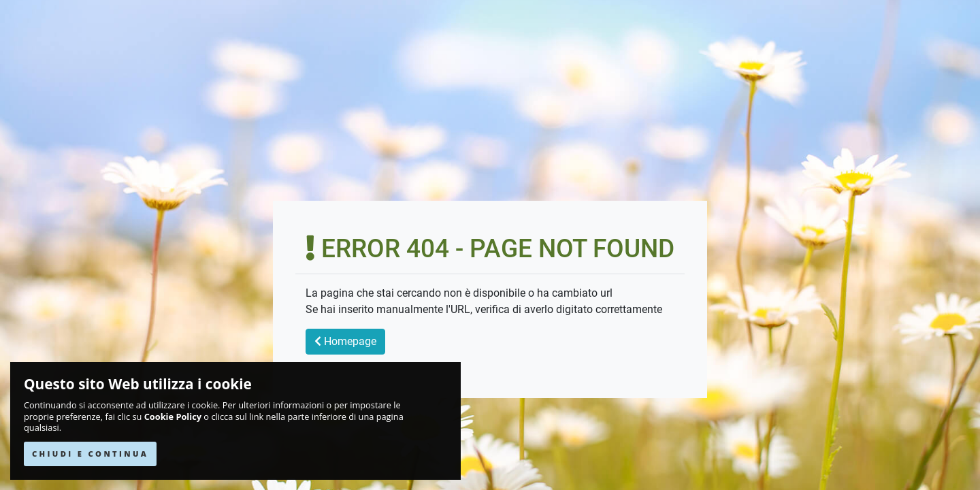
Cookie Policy (173, 417)
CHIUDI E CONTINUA (90, 454)
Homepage (345, 341)
